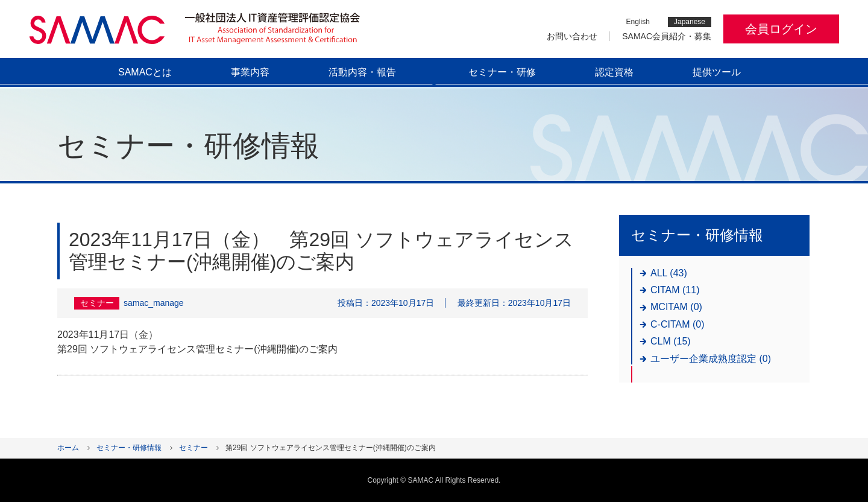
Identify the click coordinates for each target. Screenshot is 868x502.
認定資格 (614, 72)
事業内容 (250, 72)
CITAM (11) (675, 290)
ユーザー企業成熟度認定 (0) (711, 359)
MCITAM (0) (676, 307)
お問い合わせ (572, 36)
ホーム (68, 448)
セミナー (193, 448)
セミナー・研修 (502, 72)
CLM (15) (671, 341)
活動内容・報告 (362, 72)
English (638, 22)
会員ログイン (781, 29)
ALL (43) (669, 273)
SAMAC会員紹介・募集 (667, 36)
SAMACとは (145, 72)
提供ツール (717, 72)
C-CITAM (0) (677, 324)
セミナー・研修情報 (129, 448)
